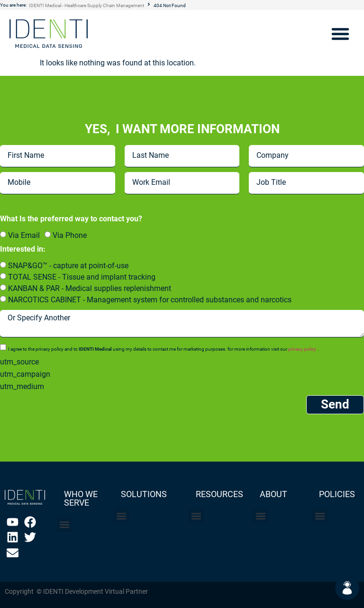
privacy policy (302, 349)
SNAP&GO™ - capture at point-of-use (68, 266)
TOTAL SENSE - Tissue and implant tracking (82, 277)
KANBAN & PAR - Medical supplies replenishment (90, 288)
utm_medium (22, 387)
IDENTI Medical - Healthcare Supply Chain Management (86, 5)
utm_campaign (25, 374)
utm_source (19, 362)
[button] (340, 34)
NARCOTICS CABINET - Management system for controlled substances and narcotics (150, 300)
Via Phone (70, 235)
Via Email (24, 235)
